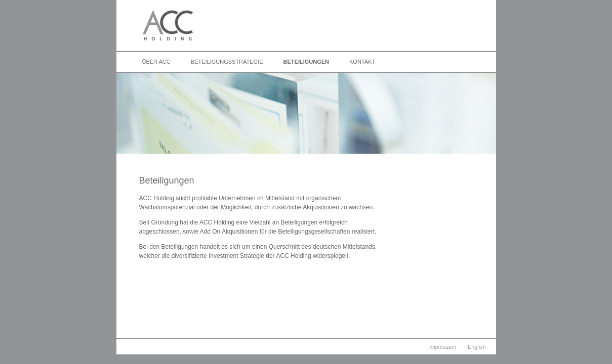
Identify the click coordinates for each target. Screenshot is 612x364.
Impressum (443, 347)
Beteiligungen (306, 62)
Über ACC (156, 62)
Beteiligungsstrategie (227, 62)
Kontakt (362, 62)
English (477, 347)
